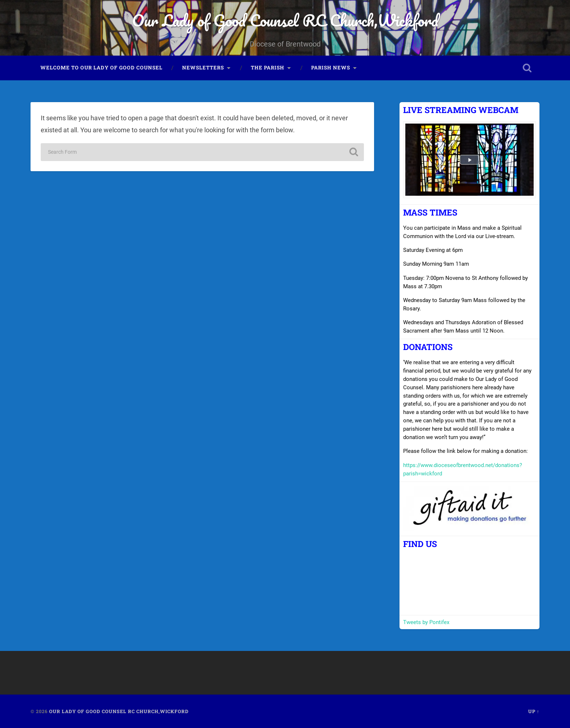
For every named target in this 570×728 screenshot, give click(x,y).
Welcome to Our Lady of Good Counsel (101, 68)
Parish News (331, 68)
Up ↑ (534, 711)
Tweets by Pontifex (426, 622)
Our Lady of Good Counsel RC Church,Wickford (285, 20)
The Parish (268, 68)
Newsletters (203, 68)
